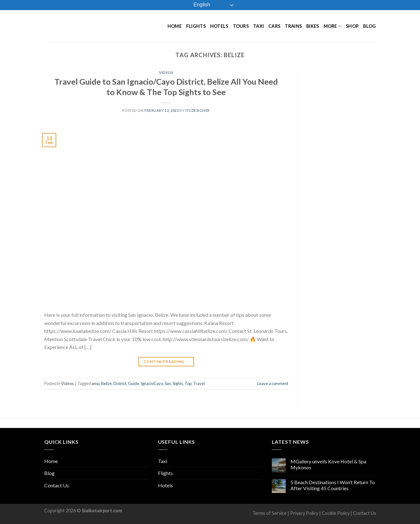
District (120, 383)
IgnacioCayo (152, 383)
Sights (178, 383)
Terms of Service (270, 513)
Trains (293, 26)
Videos (166, 72)
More (333, 26)
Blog (369, 26)
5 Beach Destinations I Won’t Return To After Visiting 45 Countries (333, 485)
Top (188, 383)
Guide (134, 383)
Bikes (313, 26)
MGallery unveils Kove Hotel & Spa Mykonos (328, 464)
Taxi (259, 26)
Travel (199, 383)
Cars (274, 26)
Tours (241, 26)
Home (175, 26)
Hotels (219, 26)
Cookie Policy (336, 513)
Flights (196, 26)
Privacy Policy (304, 513)
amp (96, 383)
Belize (107, 383)
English (197, 5)
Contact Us (57, 485)
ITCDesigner (198, 110)
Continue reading (166, 361)
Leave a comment (273, 383)
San (168, 383)
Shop (352, 26)
